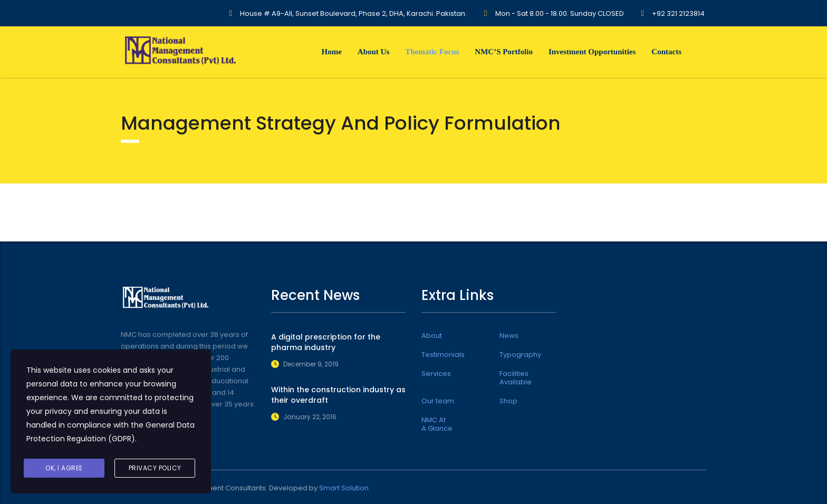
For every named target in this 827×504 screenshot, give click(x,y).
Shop (508, 401)
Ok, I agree (64, 468)
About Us (373, 52)
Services (436, 374)
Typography (520, 355)
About (432, 336)
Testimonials (443, 355)
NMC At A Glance (437, 424)
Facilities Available (516, 378)
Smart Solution (344, 488)
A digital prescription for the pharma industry (326, 342)
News (509, 336)
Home (331, 52)
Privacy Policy (155, 468)
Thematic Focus (432, 52)
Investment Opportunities (592, 52)
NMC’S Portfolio (504, 52)
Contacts (666, 52)
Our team (438, 401)
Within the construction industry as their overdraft (338, 395)
